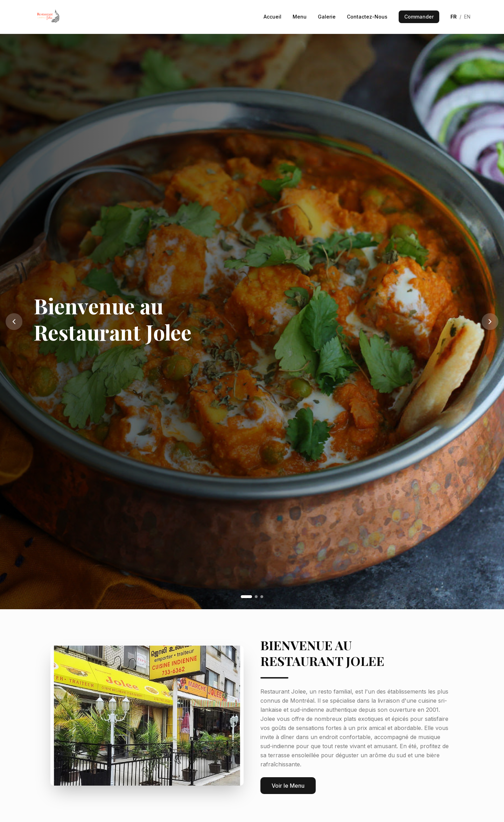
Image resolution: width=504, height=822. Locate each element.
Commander (419, 17)
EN (467, 17)
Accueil (272, 17)
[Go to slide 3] (262, 597)
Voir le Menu (288, 786)
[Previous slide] (14, 322)
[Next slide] (490, 322)
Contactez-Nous (367, 17)
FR (454, 17)
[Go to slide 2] (256, 597)
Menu (300, 17)
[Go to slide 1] (246, 597)
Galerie (327, 17)
